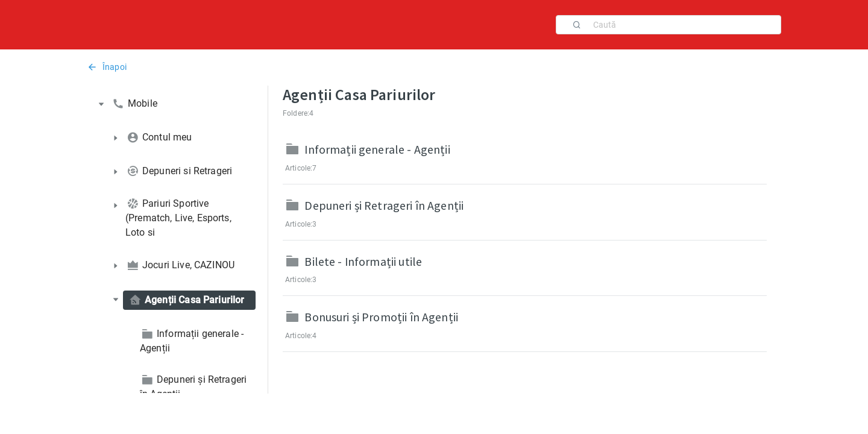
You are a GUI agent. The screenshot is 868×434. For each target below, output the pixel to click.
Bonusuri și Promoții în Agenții (381, 317)
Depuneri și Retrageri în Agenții (384, 205)
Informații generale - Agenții (377, 149)
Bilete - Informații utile (363, 261)
